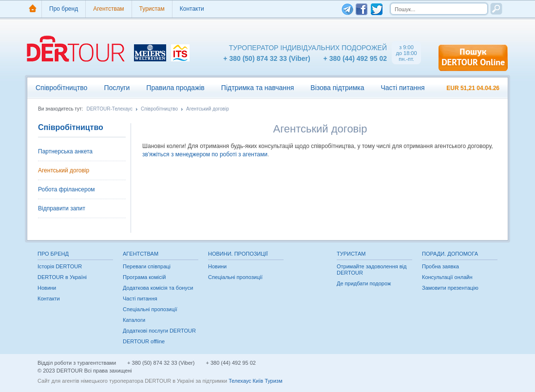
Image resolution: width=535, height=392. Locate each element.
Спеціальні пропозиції (150, 309)
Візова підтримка (337, 88)
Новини (47, 288)
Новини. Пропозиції (238, 254)
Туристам (152, 9)
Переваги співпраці (147, 266)
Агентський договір (208, 109)
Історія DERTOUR (60, 266)
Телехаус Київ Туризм (255, 381)
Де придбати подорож (364, 283)
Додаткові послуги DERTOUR (159, 331)
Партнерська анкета (65, 151)
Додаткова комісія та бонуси (158, 288)
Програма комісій (144, 277)
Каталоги (134, 320)
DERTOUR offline (144, 341)
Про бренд (64, 9)
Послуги (117, 88)
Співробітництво (61, 88)
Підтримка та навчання (258, 88)
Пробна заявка (440, 266)
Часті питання (402, 88)
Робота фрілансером (67, 189)
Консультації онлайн (447, 277)
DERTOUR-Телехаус (109, 109)
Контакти (192, 9)
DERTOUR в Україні (62, 277)
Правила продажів (175, 88)
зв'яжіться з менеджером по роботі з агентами (205, 154)
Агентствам (108, 9)
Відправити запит (62, 208)
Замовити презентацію (450, 288)
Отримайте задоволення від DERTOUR (372, 270)
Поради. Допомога (450, 254)
